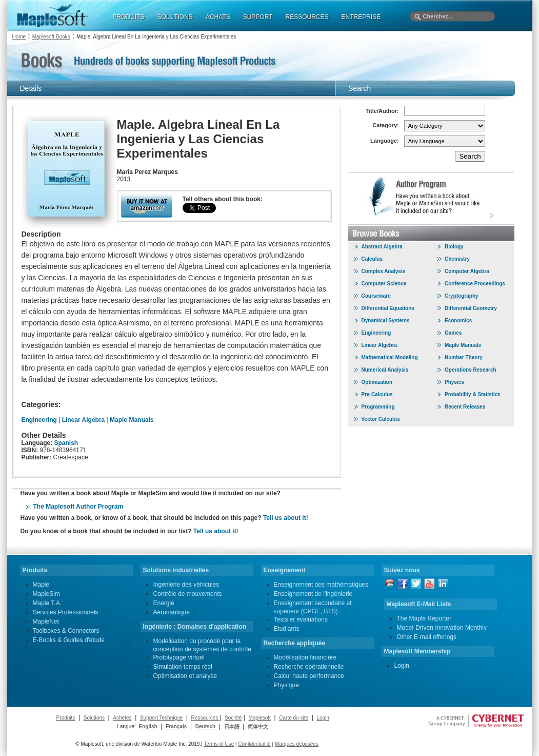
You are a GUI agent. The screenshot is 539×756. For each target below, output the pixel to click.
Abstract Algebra (382, 247)
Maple (41, 585)
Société (233, 718)
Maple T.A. (47, 603)
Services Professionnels (66, 612)
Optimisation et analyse (185, 676)
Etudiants (287, 629)
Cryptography (462, 296)
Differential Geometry (471, 308)
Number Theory (464, 357)
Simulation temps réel (183, 667)
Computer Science (384, 284)
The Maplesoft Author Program (78, 507)
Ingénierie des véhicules (186, 585)
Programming (378, 407)
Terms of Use (219, 744)
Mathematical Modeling (390, 357)
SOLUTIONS (175, 17)
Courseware (376, 296)
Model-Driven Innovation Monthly (442, 628)
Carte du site (294, 718)
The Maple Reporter (424, 618)
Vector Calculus (381, 419)
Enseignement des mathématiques (321, 585)
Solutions (94, 718)
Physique (286, 685)
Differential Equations (388, 308)
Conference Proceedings (475, 284)
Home (19, 37)
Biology (454, 247)
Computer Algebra (467, 271)
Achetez (122, 718)
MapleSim (46, 594)
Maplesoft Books (51, 37)
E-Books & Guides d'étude (69, 640)
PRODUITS (129, 17)
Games (453, 333)
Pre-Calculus (377, 394)
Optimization (377, 382)
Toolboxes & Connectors (66, 631)
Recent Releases (465, 407)
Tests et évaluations (301, 619)
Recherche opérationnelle (309, 667)
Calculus (372, 259)
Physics (454, 382)
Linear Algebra (84, 420)
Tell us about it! (286, 518)
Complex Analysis (384, 271)
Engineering (39, 420)
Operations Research (471, 370)
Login (402, 666)
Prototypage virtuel (179, 657)
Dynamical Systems (386, 321)
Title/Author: (382, 111)
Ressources (206, 718)
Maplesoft (259, 718)
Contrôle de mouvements (188, 594)
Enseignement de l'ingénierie (313, 594)
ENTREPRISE (361, 17)
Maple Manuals (132, 420)
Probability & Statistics (473, 394)
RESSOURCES (307, 17)
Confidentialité (254, 744)
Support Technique (161, 718)
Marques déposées (297, 744)
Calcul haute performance (309, 676)
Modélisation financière (305, 657)
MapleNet (46, 622)
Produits (66, 718)
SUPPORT (258, 17)
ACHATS (218, 17)
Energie (164, 603)
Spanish (66, 443)
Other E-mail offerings (427, 637)
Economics (458, 321)
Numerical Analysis (385, 370)
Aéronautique (172, 612)
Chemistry (457, 259)
